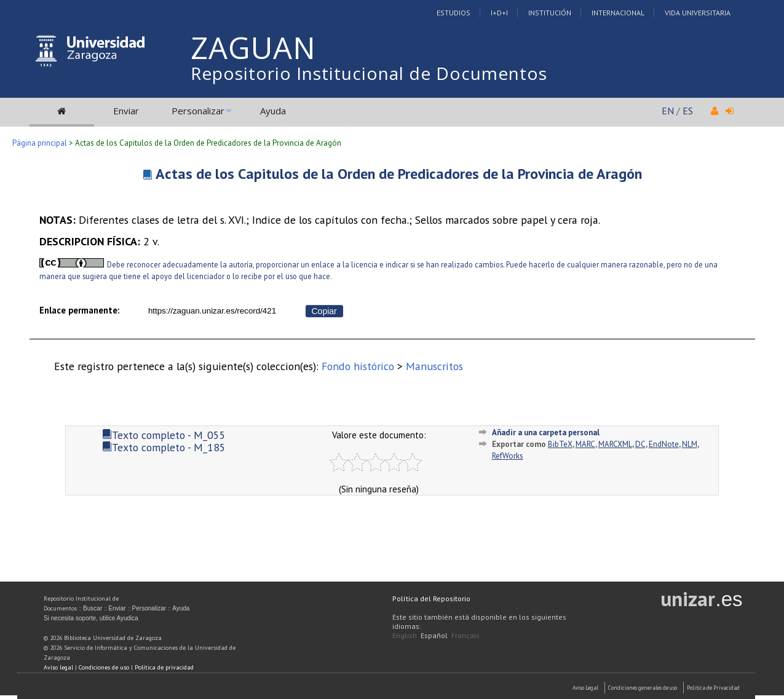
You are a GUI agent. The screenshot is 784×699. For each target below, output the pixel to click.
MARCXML (615, 444)
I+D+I (499, 13)
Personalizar (198, 111)
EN (668, 111)
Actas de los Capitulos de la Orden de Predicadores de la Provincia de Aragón (399, 174)
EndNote (664, 444)
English (405, 635)
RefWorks (508, 456)
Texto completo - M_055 (164, 435)
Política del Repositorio (431, 598)
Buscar (93, 608)
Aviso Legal (585, 688)
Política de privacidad (164, 667)
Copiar (324, 311)
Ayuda (273, 111)
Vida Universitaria (698, 13)
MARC (585, 444)
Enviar (126, 111)
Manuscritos (434, 366)
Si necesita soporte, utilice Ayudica (91, 618)
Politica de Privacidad (713, 688)
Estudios (453, 13)
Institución (550, 13)
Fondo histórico (358, 366)
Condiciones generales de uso (643, 688)
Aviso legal (58, 667)
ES (688, 111)
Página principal (40, 143)
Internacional (618, 13)
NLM (690, 444)
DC (640, 444)
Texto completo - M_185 (164, 447)
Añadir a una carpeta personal (546, 432)
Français (465, 635)
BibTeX (560, 444)
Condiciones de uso (104, 667)
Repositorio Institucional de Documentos (369, 73)
